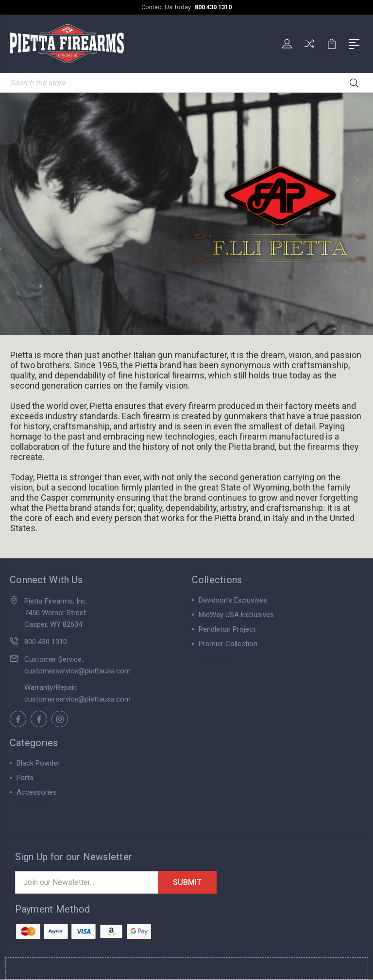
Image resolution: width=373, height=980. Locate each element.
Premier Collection (228, 644)
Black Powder (38, 763)
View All (212, 658)
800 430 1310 (213, 7)
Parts (25, 778)
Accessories (37, 792)
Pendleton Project (227, 629)
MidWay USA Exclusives (236, 615)
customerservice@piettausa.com (77, 671)
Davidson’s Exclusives (233, 600)
